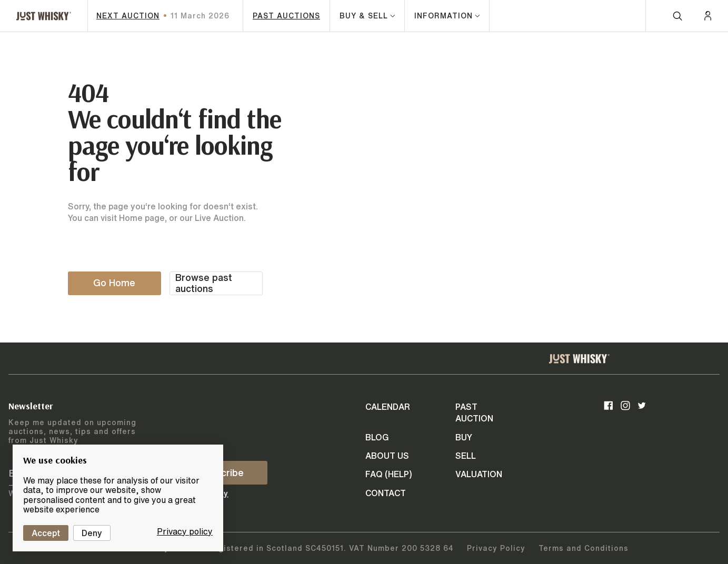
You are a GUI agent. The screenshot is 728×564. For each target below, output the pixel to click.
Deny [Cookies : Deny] (92, 533)
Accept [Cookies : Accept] (46, 533)
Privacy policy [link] (185, 531)
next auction (128, 16)
